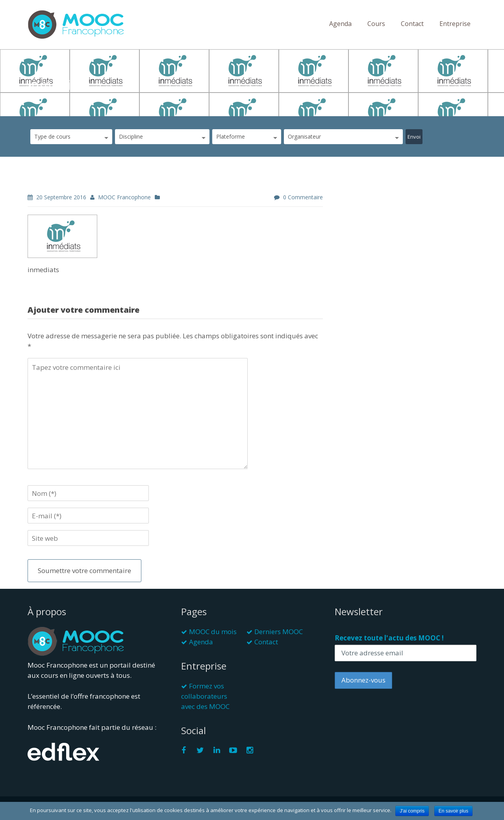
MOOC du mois (213, 632)
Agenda (340, 24)
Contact (412, 24)
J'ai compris (412, 811)
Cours (376, 24)
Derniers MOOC (279, 632)
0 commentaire (303, 197)
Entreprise (455, 24)
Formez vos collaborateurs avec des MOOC (205, 696)
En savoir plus (453, 811)
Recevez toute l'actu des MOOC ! (389, 638)
